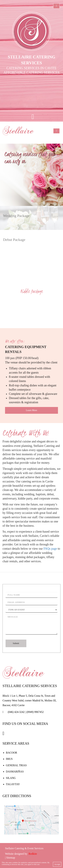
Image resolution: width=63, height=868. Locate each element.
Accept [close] (57, 864)
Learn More (31, 410)
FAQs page (50, 549)
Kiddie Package (31, 291)
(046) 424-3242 (16, 712)
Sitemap (11, 858)
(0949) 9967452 (35, 712)
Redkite (33, 854)
